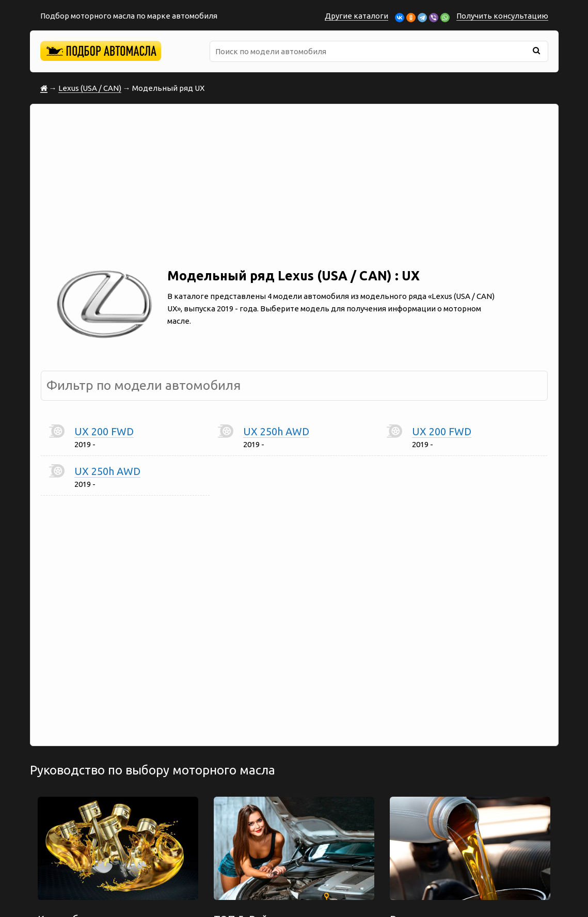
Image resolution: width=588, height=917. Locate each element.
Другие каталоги (356, 16)
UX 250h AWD (276, 431)
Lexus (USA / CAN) (90, 88)
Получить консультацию (502, 16)
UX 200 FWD (104, 431)
